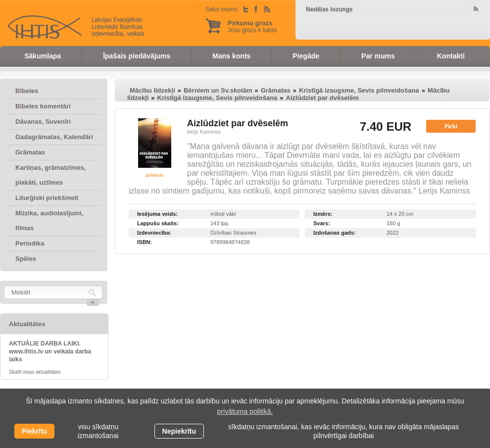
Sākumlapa (43, 56)
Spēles (26, 259)
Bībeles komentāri (43, 106)
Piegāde (306, 56)
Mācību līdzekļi (152, 90)
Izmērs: (323, 214)
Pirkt (451, 126)
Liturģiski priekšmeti (47, 198)
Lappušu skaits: (158, 223)
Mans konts (231, 56)
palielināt (154, 175)
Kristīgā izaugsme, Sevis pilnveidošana (359, 90)
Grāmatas (30, 152)
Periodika (30, 243)
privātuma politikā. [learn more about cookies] (245, 411)
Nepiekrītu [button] (179, 431)
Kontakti (451, 56)
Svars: (322, 223)
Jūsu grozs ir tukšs (252, 26)
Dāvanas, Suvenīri (43, 122)
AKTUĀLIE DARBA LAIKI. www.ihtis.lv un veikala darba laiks (50, 351)
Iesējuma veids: (157, 214)
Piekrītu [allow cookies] (34, 431)
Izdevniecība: (154, 233)
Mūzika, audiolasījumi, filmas (49, 221)
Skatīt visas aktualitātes (35, 372)
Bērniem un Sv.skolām (218, 90)
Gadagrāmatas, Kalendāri (54, 137)
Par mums (378, 56)
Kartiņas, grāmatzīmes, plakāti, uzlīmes (50, 175)
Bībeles (27, 91)
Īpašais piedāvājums (137, 56)
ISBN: (145, 242)
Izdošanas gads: (335, 233)
